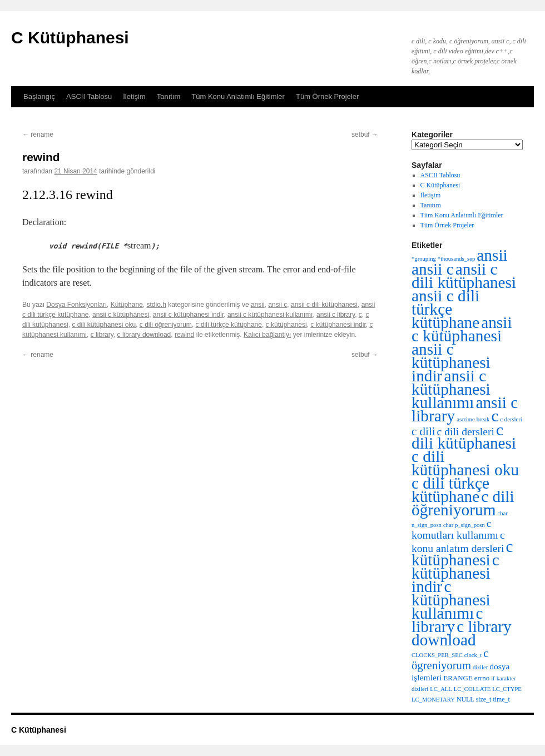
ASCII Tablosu (89, 96)
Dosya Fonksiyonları (76, 305)
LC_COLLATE (472, 689)
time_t (501, 699)
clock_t (473, 655)
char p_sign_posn (464, 525)
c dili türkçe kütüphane (229, 325)
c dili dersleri (466, 432)
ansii (258, 305)
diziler (480, 667)
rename (38, 135)
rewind (184, 335)
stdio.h (156, 305)
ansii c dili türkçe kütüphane (445, 309)
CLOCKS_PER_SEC (437, 655)
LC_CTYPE (507, 689)
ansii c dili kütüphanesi (324, 305)
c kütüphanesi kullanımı (451, 600)
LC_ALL (441, 689)
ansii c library (336, 315)
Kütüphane (127, 305)
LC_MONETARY (433, 700)
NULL (465, 699)
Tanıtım (169, 96)
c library (102, 335)
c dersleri (511, 419)
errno (482, 678)
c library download (144, 335)
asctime (466, 419)
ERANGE (458, 678)
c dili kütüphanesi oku (104, 325)
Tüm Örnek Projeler (327, 96)
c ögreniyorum (450, 659)
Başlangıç (39, 96)
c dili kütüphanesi (464, 436)
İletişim (134, 96)
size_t (484, 699)
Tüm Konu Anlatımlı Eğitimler (238, 96)
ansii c (278, 305)
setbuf (365, 135)
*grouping (424, 259)
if (493, 678)
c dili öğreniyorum (166, 325)
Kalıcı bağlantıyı (267, 335)
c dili (423, 431)
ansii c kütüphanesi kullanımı (270, 315)
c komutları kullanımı (455, 529)
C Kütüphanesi (70, 38)
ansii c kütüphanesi (121, 315)
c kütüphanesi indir (338, 325)
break (483, 419)
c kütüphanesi (286, 325)
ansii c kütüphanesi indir (188, 315)
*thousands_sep (457, 259)
